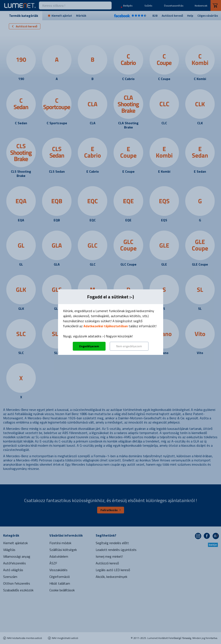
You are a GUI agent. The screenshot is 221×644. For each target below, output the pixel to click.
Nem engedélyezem (129, 346)
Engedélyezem (89, 346)
